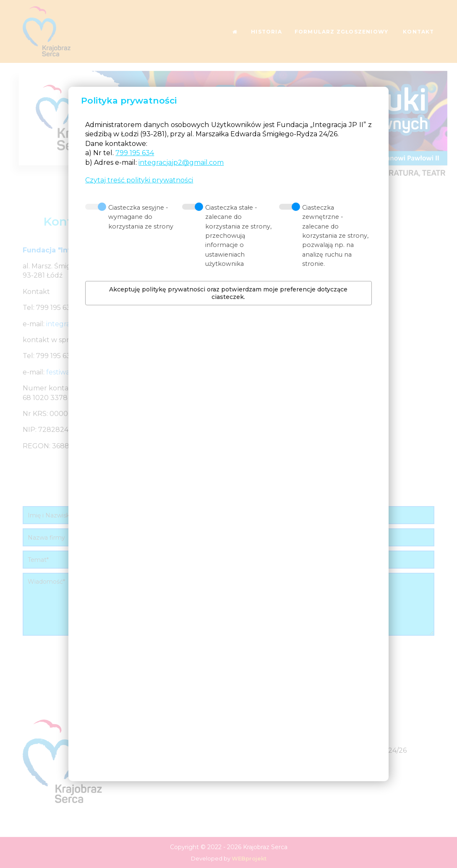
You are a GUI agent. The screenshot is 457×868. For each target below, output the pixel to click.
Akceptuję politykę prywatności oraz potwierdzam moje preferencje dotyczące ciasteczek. (228, 293)
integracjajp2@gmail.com (181, 162)
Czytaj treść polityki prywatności (139, 180)
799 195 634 (135, 153)
